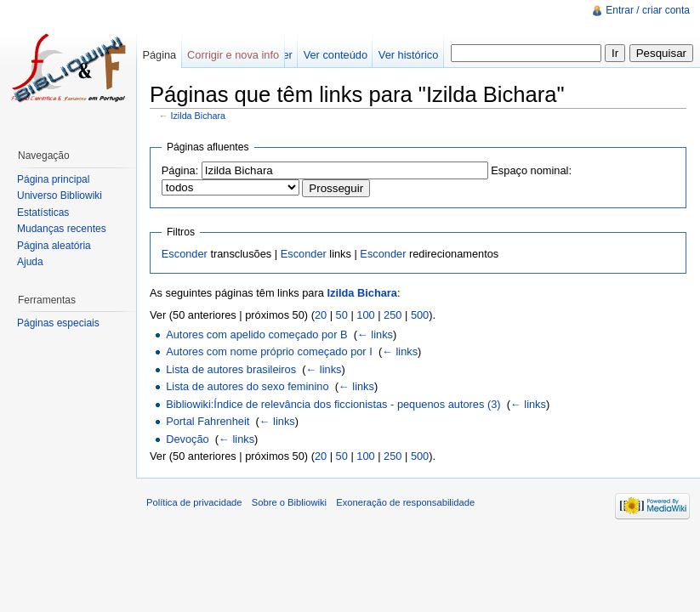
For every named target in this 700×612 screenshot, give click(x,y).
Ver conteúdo (336, 55)
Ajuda (30, 262)
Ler (285, 55)
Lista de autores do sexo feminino (247, 386)
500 (420, 315)
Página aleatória (54, 246)
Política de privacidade (194, 502)
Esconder (185, 254)
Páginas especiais (58, 323)
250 (393, 315)
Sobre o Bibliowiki (289, 502)
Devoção (188, 439)
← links (375, 334)
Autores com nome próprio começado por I (269, 351)
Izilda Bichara (199, 116)
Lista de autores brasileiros (231, 369)
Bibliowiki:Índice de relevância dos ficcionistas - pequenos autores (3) (333, 404)
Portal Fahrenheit (208, 421)
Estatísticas (43, 212)
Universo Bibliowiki (60, 195)
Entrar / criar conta (648, 10)
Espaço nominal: (531, 170)
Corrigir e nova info (233, 55)
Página (159, 55)
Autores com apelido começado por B (256, 334)
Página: (180, 170)
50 (342, 315)
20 (321, 315)
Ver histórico (408, 55)
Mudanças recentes (62, 229)
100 (365, 315)
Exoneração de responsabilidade (405, 502)
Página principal (53, 179)
